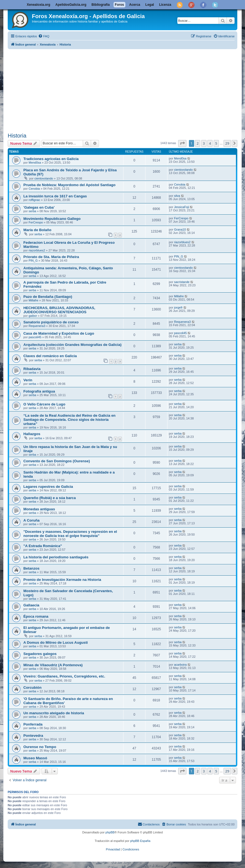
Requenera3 (37, 326)
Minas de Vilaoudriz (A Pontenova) (53, 665)
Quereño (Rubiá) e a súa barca (50, 498)
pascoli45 (35, 337)
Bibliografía (101, 5)
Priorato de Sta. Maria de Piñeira (51, 257)
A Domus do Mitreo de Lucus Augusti (56, 642)
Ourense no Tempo (40, 747)
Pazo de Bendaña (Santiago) (48, 297)
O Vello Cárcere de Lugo (44, 404)
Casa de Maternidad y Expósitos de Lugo (59, 333)
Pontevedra (33, 736)
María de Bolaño (37, 230)
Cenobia (34, 189)
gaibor (33, 316)
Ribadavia (32, 369)
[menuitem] (44, 36)
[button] (182, 143)
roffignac (34, 200)
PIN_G (33, 261)
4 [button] (210, 143)
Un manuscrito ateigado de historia (54, 713)
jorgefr (178, 307)
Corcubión (32, 688)
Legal (150, 5)
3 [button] (204, 143)
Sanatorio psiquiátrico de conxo (51, 322)
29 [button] (227, 143)
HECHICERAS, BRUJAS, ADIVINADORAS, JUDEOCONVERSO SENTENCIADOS (59, 310)
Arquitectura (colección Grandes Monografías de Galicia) (72, 345)
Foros (119, 5)
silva (177, 196)
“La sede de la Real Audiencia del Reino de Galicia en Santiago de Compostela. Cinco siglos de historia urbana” (69, 420)
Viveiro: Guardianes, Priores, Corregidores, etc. (64, 676)
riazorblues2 (37, 250)
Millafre (33, 300)
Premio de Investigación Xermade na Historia (62, 580)
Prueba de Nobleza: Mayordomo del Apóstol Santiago (69, 185)
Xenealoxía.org (38, 5)
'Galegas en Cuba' (39, 207)
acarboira (180, 665)
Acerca (135, 5)
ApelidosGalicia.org (71, 5)
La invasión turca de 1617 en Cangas (55, 196)
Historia (17, 136)
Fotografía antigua (39, 391)
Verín (28, 380)
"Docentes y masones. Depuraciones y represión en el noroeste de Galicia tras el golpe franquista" (70, 534)
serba (32, 211)
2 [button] (198, 143)
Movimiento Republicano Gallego (52, 219)
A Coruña (31, 520)
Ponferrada (33, 724)
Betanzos (31, 568)
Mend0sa (35, 163)
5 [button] (216, 143)
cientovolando (44, 178)
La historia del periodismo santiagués (56, 557)
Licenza (165, 5)
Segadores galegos (40, 654)
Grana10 (180, 229)
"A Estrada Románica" (43, 546)
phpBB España (140, 841)
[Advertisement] (126, 90)
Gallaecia (31, 605)
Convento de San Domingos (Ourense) (57, 461)
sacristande (182, 282)
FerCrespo (36, 222)
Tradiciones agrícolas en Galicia (51, 159)
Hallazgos (32, 434)
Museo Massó (35, 758)
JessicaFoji (181, 207)
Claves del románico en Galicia (50, 356)
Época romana (36, 616)
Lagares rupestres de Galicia (48, 487)
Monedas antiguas (39, 509)
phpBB (110, 832)
